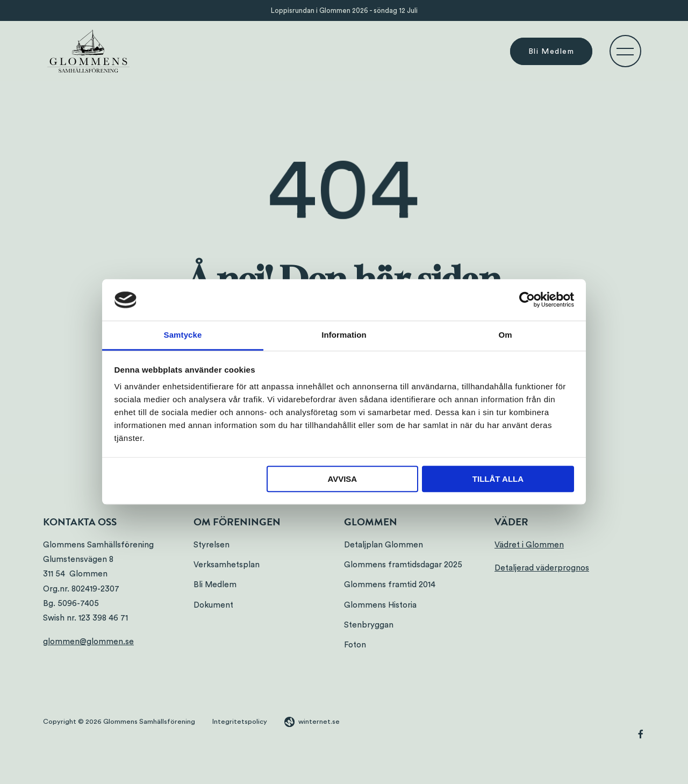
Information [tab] (344, 335)
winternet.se (319, 722)
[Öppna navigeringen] (625, 51)
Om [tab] (505, 335)
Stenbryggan (369, 625)
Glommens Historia (380, 605)
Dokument (213, 605)
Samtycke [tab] (183, 335)
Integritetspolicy (240, 722)
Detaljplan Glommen (384, 545)
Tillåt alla (498, 479)
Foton (355, 645)
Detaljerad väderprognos (542, 568)
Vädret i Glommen (529, 545)
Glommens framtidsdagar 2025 (403, 565)
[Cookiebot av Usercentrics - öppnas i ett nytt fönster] (527, 300)
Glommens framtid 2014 (390, 585)
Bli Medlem (551, 51)
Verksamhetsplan (227, 565)
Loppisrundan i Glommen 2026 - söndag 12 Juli (344, 10)
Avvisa (342, 479)
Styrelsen (212, 545)
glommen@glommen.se (88, 642)
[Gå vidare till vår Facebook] (641, 736)
